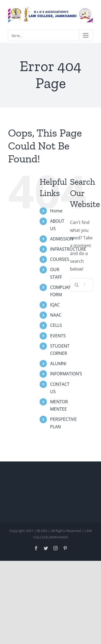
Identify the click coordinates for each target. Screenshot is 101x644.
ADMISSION (62, 239)
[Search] (77, 285)
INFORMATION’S (66, 374)
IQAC (55, 305)
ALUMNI (58, 363)
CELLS (56, 325)
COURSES (60, 259)
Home (56, 211)
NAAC (56, 315)
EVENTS (58, 336)
